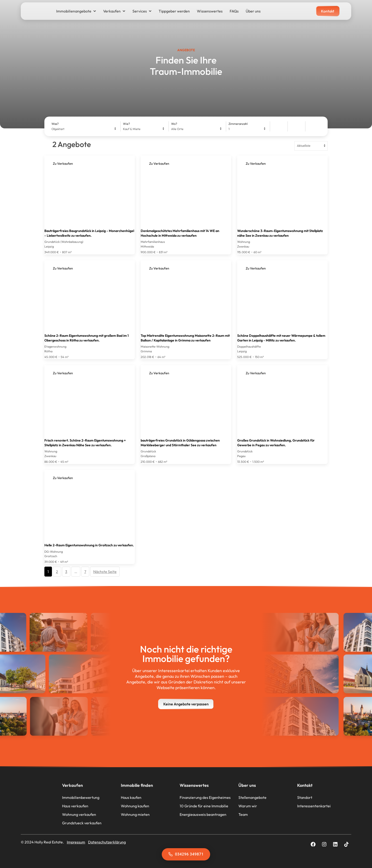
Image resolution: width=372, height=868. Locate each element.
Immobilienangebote (76, 11)
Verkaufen (114, 11)
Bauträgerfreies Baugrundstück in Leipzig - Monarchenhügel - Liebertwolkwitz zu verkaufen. (89, 233)
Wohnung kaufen (135, 806)
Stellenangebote (252, 797)
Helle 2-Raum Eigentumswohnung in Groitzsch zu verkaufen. (89, 545)
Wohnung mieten (135, 814)
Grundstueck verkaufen (82, 823)
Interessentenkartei (314, 806)
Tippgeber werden (174, 11)
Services (142, 11)
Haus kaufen (131, 797)
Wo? (174, 124)
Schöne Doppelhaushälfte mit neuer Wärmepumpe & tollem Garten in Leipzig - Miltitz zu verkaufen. (281, 338)
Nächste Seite (105, 572)
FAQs (234, 11)
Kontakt (305, 785)
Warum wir (248, 806)
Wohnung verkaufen (79, 814)
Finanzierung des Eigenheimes (205, 797)
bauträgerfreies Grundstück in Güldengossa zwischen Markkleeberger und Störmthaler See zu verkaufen (180, 443)
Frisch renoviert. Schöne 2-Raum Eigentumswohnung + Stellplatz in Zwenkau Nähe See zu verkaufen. (85, 443)
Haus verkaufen (75, 806)
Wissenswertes (210, 11)
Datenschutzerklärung (107, 842)
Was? (55, 124)
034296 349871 (186, 854)
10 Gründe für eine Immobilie (204, 806)
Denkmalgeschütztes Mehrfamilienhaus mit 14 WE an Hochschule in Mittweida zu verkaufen (180, 233)
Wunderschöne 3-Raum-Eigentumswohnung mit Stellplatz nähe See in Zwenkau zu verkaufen (280, 233)
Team (243, 814)
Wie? (126, 124)
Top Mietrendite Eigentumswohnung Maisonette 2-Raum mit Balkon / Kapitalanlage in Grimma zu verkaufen (185, 338)
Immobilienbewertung (81, 797)
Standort (305, 797)
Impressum (76, 842)
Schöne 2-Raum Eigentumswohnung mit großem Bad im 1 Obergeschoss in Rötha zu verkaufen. (87, 338)
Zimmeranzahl (238, 124)
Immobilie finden (137, 785)
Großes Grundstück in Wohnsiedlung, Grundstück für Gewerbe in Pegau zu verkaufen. (276, 443)
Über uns (253, 11)
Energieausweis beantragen (203, 814)
